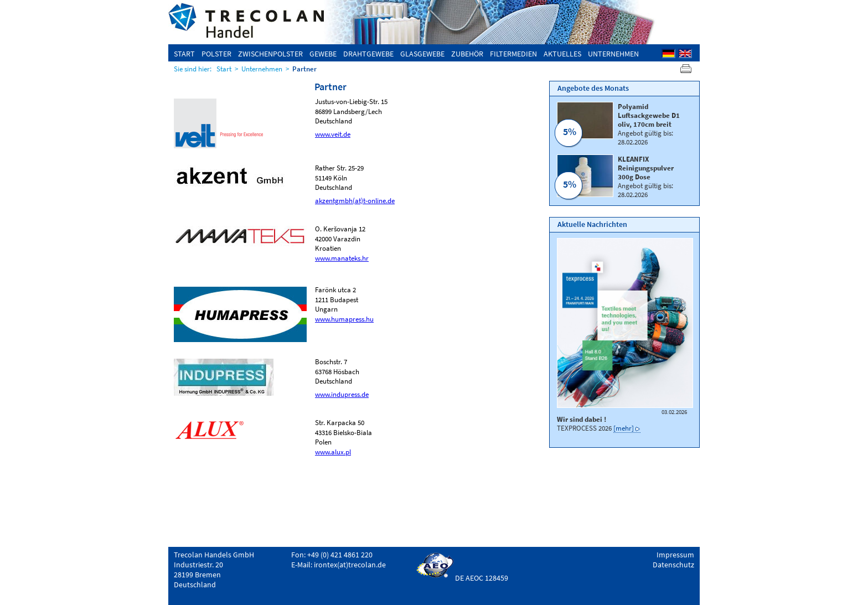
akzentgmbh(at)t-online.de (355, 200)
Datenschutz (673, 565)
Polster (216, 54)
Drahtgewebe (368, 54)
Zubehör (467, 54)
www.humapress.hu (344, 319)
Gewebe (323, 54)
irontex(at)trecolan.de (350, 565)
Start (184, 54)
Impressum (675, 555)
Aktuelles (562, 54)
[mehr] (624, 428)
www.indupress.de (342, 394)
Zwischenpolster (270, 54)
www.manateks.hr (342, 258)
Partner (304, 69)
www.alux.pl (333, 452)
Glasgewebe (422, 54)
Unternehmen (613, 54)
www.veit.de (333, 134)
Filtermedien (513, 54)
